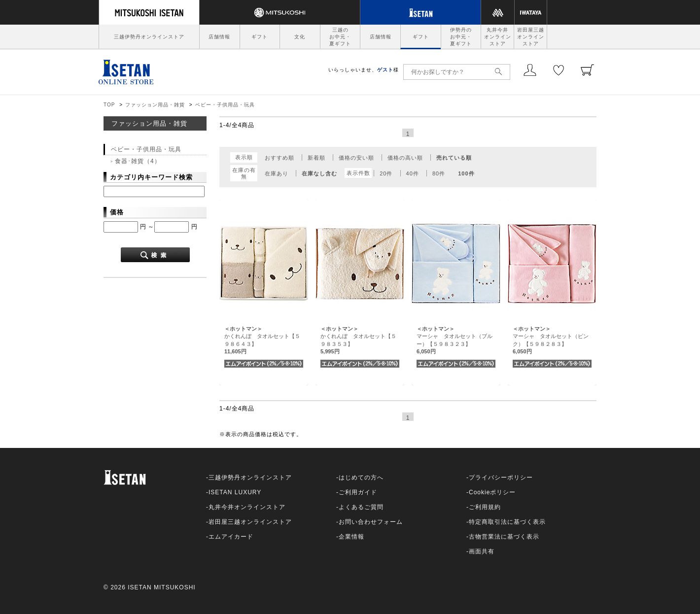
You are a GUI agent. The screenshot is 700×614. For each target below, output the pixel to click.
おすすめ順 (280, 158)
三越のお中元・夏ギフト (340, 37)
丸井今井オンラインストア (498, 37)
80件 (439, 173)
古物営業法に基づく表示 (504, 537)
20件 (386, 173)
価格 (117, 212)
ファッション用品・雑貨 (155, 105)
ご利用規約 (485, 507)
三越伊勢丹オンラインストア (149, 37)
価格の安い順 (356, 158)
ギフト (260, 37)
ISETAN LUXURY (235, 492)
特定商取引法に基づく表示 (507, 522)
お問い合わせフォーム (371, 522)
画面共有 (482, 551)
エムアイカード (231, 537)
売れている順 (454, 158)
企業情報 (351, 537)
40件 (413, 173)
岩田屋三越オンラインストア (531, 37)
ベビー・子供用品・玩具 (225, 105)
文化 (300, 37)
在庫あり (277, 173)
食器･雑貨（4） (138, 161)
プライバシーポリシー (501, 478)
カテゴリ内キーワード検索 (151, 177)
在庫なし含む (319, 173)
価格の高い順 (405, 158)
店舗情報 (219, 37)
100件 (466, 173)
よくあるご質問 (361, 507)
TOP (109, 105)
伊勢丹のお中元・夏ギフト (461, 37)
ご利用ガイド (358, 492)
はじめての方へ (361, 478)
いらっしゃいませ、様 (364, 70)
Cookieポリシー (492, 492)
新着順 (316, 158)
